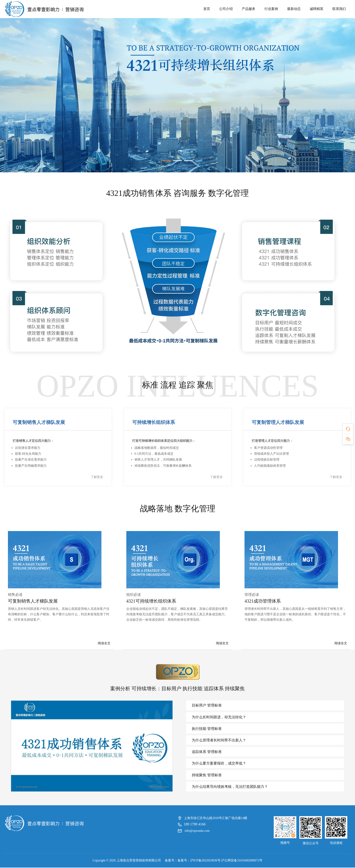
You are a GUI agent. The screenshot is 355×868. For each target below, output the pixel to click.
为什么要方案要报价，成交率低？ (219, 764)
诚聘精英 (317, 9)
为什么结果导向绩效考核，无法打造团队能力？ (230, 787)
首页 (207, 9)
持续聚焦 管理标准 (206, 775)
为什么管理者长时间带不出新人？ (219, 741)
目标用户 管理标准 (206, 706)
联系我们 (339, 9)
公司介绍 (226, 9)
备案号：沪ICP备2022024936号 (199, 861)
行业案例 (271, 9)
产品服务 (249, 9)
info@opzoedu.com (197, 831)
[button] (167, 160)
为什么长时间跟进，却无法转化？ (219, 718)
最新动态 (294, 9)
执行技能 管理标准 (206, 729)
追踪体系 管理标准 (206, 752)
